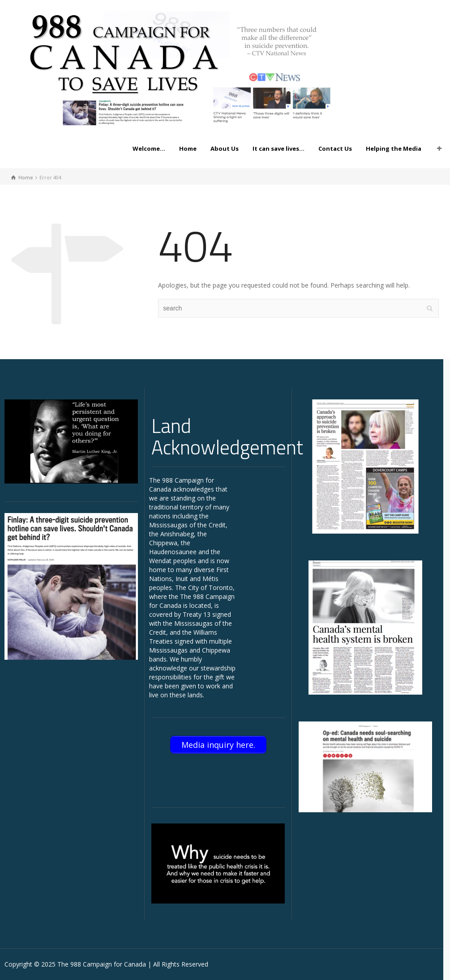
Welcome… (149, 148)
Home (188, 148)
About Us (225, 148)
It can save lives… (279, 148)
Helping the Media (394, 148)
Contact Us (335, 148)
